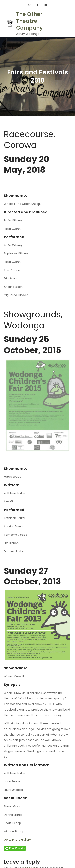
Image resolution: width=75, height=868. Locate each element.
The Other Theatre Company (30, 21)
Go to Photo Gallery (17, 840)
